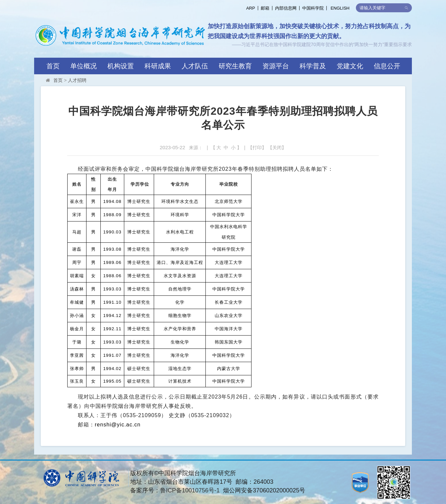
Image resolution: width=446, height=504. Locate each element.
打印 (257, 148)
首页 (53, 66)
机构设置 (121, 66)
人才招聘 (77, 80)
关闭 (277, 148)
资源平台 (276, 66)
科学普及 (313, 66)
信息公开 (387, 66)
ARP (251, 8)
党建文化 (350, 66)
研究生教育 (235, 66)
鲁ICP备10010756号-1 (190, 490)
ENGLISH (340, 8)
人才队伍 (195, 66)
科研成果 (158, 66)
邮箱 (265, 8)
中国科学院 (313, 8)
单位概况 (84, 66)
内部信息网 (286, 8)
